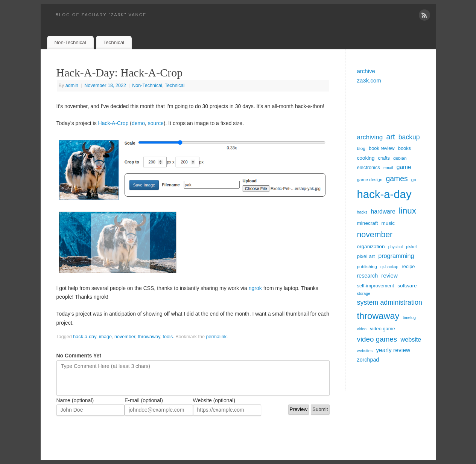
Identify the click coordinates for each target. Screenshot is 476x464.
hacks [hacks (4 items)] (362, 212)
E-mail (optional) (144, 400)
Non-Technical (70, 42)
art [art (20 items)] (391, 137)
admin (72, 85)
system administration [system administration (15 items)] (390, 302)
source (156, 123)
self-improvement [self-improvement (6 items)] (376, 286)
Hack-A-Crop (113, 123)
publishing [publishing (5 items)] (367, 267)
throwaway (149, 337)
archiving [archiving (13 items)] (370, 137)
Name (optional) (75, 400)
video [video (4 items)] (362, 329)
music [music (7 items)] (388, 223)
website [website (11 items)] (411, 339)
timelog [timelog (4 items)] (409, 317)
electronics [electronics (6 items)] (369, 167)
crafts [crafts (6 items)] (384, 158)
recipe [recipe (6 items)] (408, 266)
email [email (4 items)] (388, 168)
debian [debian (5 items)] (400, 158)
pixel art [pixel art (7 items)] (366, 256)
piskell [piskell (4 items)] (412, 247)
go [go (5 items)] (414, 180)
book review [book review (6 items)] (382, 148)
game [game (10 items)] (404, 167)
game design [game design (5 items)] (370, 180)
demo (138, 123)
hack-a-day (84, 337)
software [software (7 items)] (407, 286)
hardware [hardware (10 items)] (383, 211)
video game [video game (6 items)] (382, 329)
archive (366, 71)
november (125, 337)
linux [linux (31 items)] (408, 211)
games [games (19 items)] (397, 179)
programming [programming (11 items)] (396, 256)
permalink (216, 337)
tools (168, 337)
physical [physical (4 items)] (396, 247)
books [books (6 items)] (405, 148)
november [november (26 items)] (375, 235)
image (105, 337)
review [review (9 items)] (389, 275)
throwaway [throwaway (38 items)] (378, 316)
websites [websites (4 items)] (365, 351)
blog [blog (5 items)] (361, 148)
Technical (114, 42)
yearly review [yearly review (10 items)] (393, 350)
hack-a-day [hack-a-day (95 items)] (384, 194)
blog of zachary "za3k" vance (101, 15)
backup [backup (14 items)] (409, 137)
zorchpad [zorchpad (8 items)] (368, 360)
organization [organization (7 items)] (371, 246)
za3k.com (369, 80)
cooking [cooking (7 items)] (366, 158)
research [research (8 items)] (368, 276)
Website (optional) (214, 400)
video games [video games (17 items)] (377, 339)
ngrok (255, 288)
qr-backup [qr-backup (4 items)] (389, 267)
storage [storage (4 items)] (364, 293)
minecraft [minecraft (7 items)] (368, 223)
